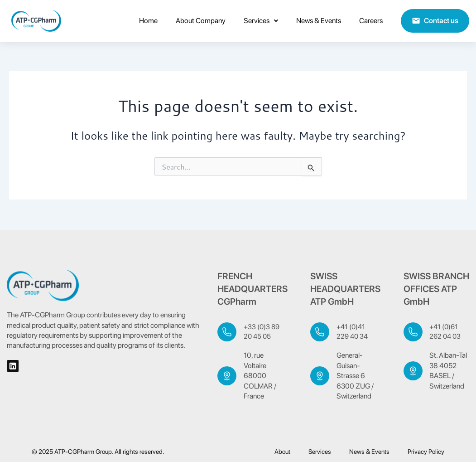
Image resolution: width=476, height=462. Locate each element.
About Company (201, 21)
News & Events (319, 21)
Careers (371, 21)
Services (261, 21)
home (148, 21)
